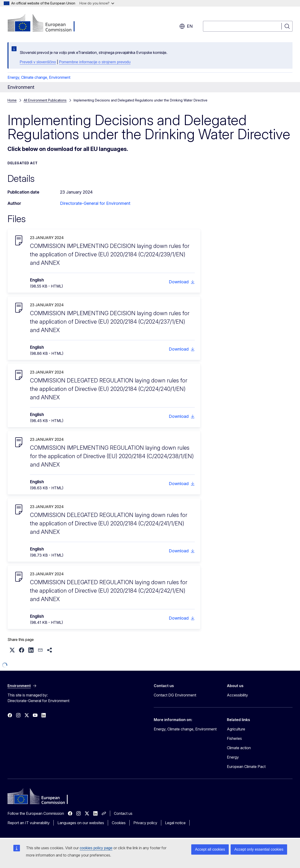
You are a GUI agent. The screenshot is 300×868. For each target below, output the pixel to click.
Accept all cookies (210, 849)
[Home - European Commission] (45, 23)
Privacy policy (145, 823)
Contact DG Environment (175, 695)
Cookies (119, 823)
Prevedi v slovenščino (38, 62)
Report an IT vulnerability (29, 823)
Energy (233, 757)
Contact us (123, 813)
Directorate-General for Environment (95, 203)
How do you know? (97, 3)
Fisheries (234, 738)
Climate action (239, 748)
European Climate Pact (246, 767)
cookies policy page (96, 848)
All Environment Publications (45, 100)
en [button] (186, 26)
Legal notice (175, 823)
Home (12, 100)
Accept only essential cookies (259, 849)
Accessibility (237, 695)
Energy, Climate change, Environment (39, 77)
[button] (12, 650)
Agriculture (236, 729)
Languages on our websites (81, 823)
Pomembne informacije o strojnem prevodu (95, 62)
